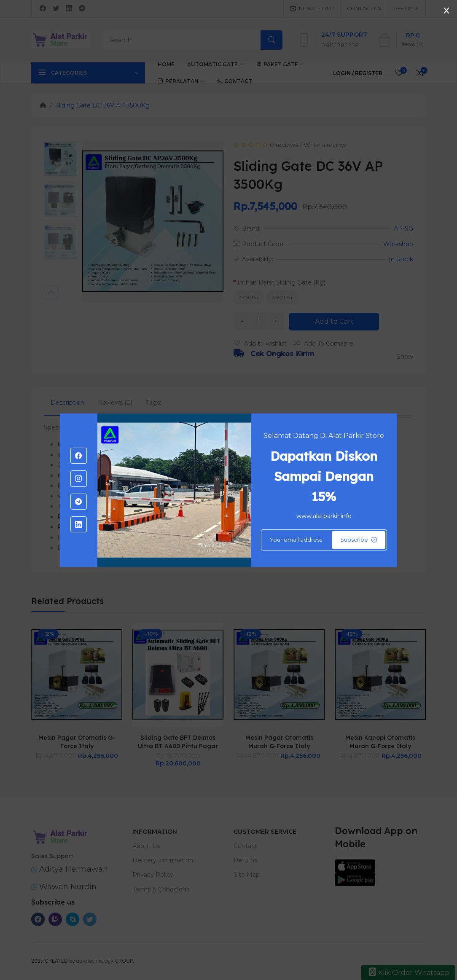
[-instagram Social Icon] (78, 478)
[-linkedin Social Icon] (78, 524)
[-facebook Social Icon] (78, 456)
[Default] (324, 540)
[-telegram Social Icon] (78, 502)
